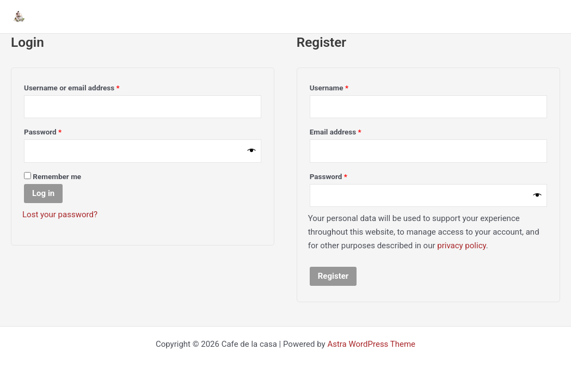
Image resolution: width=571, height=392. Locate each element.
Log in (43, 193)
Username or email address (86, 86)
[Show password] (252, 151)
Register (333, 276)
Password (57, 130)
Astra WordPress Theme (371, 344)
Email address (350, 130)
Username (344, 86)
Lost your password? (60, 215)
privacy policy (462, 246)
